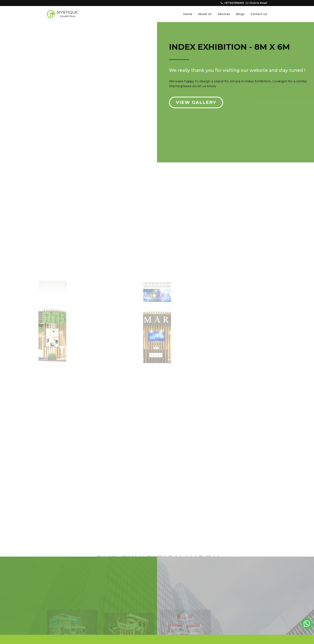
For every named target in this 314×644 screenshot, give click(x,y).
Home (188, 14)
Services (224, 14)
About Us (205, 14)
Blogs (240, 14)
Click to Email (257, 3)
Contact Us (259, 14)
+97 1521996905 (232, 3)
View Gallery (196, 102)
